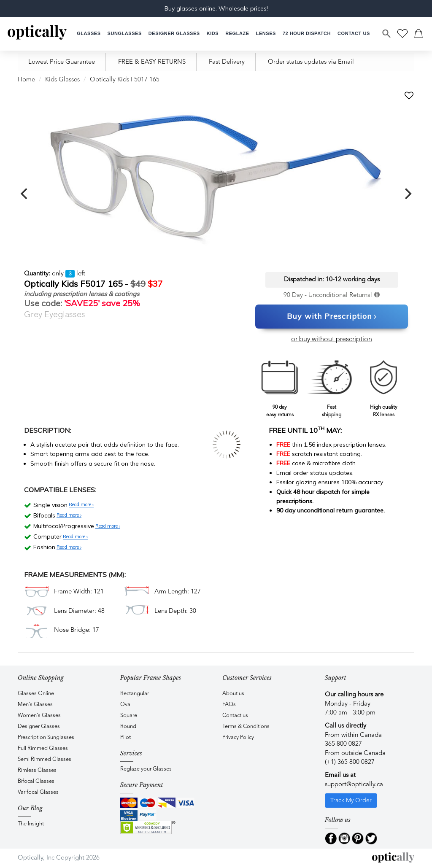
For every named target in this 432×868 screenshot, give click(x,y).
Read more (81, 505)
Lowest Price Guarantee (62, 62)
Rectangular (135, 694)
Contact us (235, 716)
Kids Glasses (62, 80)
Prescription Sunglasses (46, 737)
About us (233, 694)
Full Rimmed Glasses (43, 748)
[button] (213, 34)
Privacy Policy (238, 737)
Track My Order (351, 801)
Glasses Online (36, 694)
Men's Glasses (35, 705)
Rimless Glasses (37, 770)
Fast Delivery (227, 62)
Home (26, 80)
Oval (126, 705)
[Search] (387, 34)
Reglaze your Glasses (146, 769)
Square (129, 716)
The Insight (31, 824)
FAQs (229, 705)
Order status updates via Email (311, 62)
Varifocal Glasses (38, 792)
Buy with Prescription (332, 317)
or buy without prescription (332, 340)
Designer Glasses (39, 726)
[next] (407, 194)
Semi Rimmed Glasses (45, 759)
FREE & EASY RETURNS (152, 62)
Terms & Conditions (246, 726)
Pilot (126, 737)
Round (128, 726)
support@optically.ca (354, 785)
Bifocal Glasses (36, 781)
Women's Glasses (39, 716)
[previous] (25, 194)
